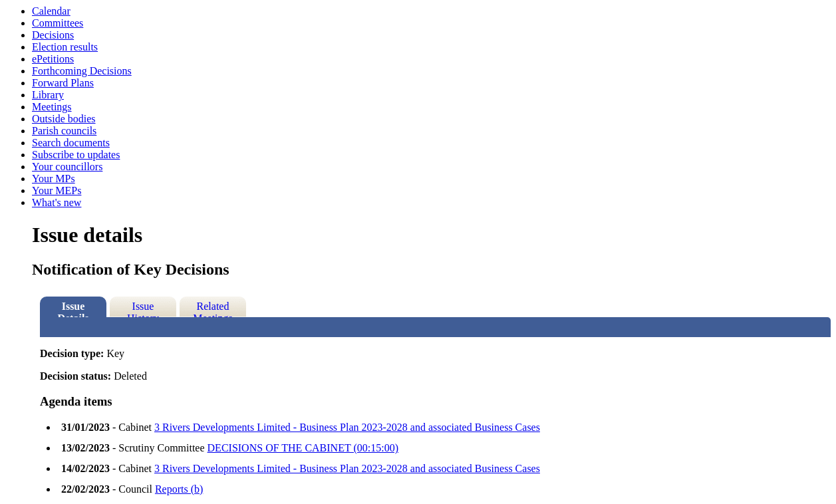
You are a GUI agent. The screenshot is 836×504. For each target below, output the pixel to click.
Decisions (53, 35)
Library (48, 95)
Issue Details (73, 309)
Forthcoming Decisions (82, 71)
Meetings (52, 107)
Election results (65, 47)
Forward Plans (63, 83)
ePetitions (53, 59)
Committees (58, 23)
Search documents (71, 143)
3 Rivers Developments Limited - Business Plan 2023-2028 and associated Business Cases (347, 427)
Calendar (51, 11)
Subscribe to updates (76, 155)
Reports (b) (179, 489)
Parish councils (64, 131)
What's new (57, 202)
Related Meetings (213, 309)
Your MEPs (57, 190)
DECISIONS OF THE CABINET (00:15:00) (303, 448)
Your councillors (67, 167)
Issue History (143, 309)
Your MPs (54, 179)
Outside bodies (64, 119)
